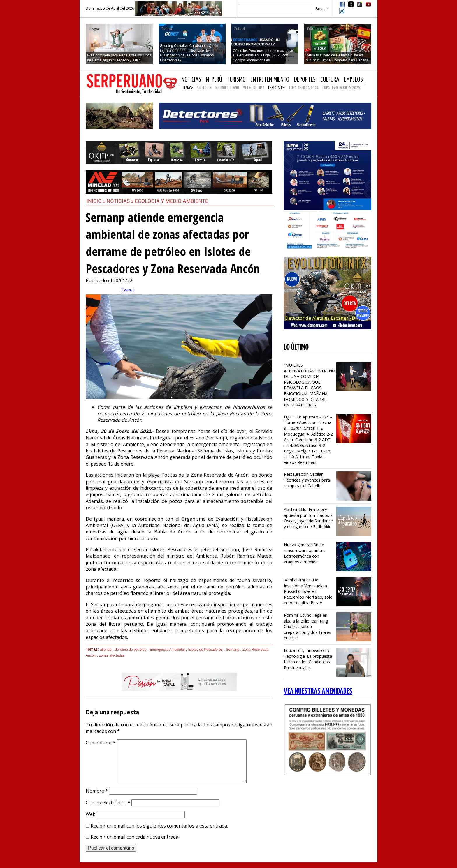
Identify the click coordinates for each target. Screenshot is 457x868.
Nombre (97, 791)
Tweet (128, 290)
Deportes (305, 80)
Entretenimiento (270, 80)
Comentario (101, 743)
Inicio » (96, 201)
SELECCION (204, 88)
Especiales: (277, 88)
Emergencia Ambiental (167, 650)
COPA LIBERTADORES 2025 (341, 88)
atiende (106, 650)
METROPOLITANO (227, 88)
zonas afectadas (112, 655)
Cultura (330, 80)
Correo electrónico (108, 802)
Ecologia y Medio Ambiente (172, 201)
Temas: (188, 88)
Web (91, 814)
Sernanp (232, 650)
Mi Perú (214, 80)
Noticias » (121, 201)
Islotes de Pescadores (205, 650)
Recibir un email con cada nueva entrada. (135, 837)
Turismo (236, 80)
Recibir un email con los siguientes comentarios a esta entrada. (159, 826)
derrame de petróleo (131, 650)
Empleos (353, 80)
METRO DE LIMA (254, 88)
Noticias (191, 80)
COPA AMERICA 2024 (304, 88)
